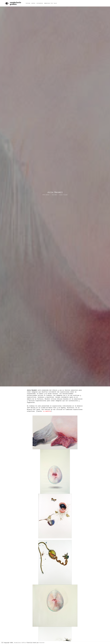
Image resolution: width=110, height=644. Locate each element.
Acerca (33, 3)
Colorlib (42, 643)
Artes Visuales (46, 195)
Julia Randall (55, 192)
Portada (28, 3)
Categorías (40, 3)
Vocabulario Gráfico (20, 643)
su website (47, 411)
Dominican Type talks (50, 3)
